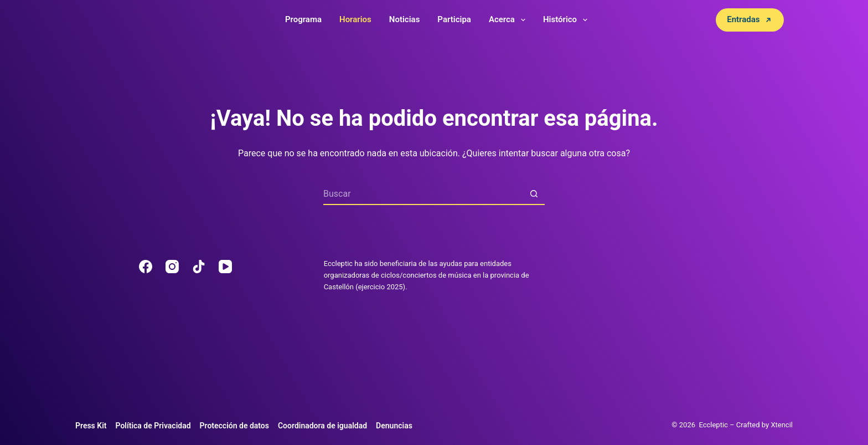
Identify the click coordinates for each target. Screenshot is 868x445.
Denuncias (394, 426)
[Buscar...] (423, 194)
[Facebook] (146, 267)
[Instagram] (172, 267)
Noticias (405, 19)
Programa (303, 19)
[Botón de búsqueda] (534, 194)
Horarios (355, 19)
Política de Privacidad (153, 426)
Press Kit (91, 426)
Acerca (509, 20)
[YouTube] (225, 267)
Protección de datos (234, 426)
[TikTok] (199, 267)
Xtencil (782, 425)
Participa (454, 19)
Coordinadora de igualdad (322, 426)
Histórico (567, 20)
